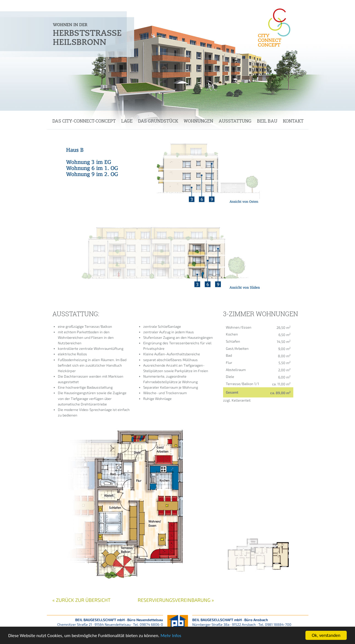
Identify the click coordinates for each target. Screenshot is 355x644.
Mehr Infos (171, 636)
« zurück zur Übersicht (81, 600)
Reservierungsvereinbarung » (176, 600)
